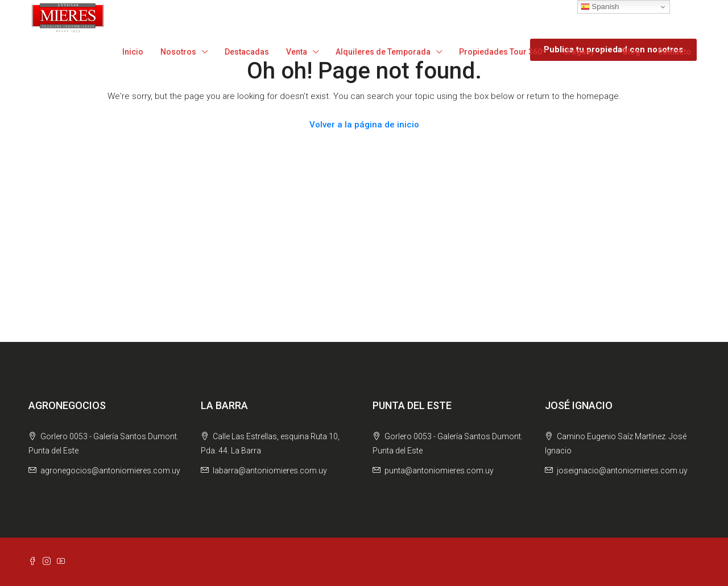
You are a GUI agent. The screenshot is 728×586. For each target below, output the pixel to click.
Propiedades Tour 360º (502, 52)
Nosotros (178, 52)
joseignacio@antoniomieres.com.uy (622, 471)
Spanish (600, 7)
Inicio (133, 52)
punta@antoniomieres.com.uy (439, 471)
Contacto (674, 52)
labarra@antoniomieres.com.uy (270, 471)
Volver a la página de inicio (364, 125)
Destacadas (247, 52)
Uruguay (579, 52)
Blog (632, 52)
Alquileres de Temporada (383, 52)
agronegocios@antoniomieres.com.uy (110, 471)
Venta (297, 52)
